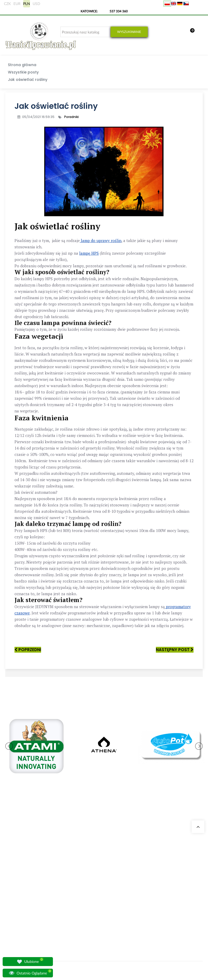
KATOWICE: (90, 11)
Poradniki (71, 117)
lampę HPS (89, 253)
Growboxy (101, 887)
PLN (27, 4)
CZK (7, 4)
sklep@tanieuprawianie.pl (26, 896)
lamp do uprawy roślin (101, 240)
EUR (17, 4)
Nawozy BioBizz (105, 931)
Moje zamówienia (140, 862)
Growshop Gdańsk (72, 881)
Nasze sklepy (68, 862)
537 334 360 (119, 11)
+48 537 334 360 (26, 884)
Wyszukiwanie (129, 32)
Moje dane (135, 868)
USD (36, 4)
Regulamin (135, 912)
